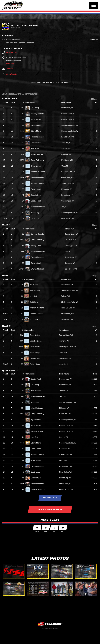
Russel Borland (38, 137)
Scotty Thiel (37, 201)
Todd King (36, 213)
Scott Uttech (37, 218)
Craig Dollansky (39, 160)
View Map (10, 63)
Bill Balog (36, 108)
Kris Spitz (36, 149)
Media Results (50, 498)
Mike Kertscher (38, 154)
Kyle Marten (37, 125)
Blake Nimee (37, 143)
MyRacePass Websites (50, 624)
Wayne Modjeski (39, 178)
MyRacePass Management (50, 628)
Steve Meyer (37, 131)
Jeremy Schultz (38, 114)
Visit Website (9, 74)
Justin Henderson (39, 207)
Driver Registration (50, 510)
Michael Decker (39, 183)
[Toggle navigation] (94, 5)
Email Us (8, 69)
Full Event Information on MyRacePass (50, 82)
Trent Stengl (37, 166)
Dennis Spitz (37, 195)
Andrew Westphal (39, 172)
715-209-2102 (10, 52)
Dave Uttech (37, 189)
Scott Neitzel (37, 119)
